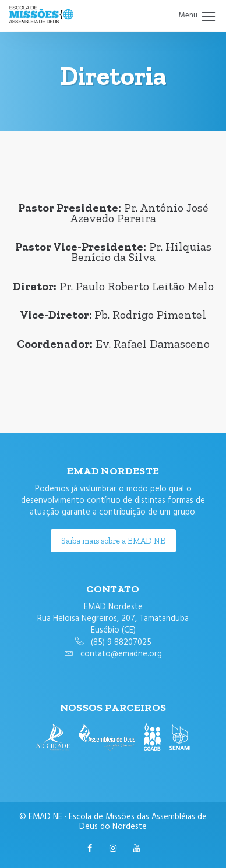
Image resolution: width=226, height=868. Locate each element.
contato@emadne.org (121, 654)
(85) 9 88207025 (121, 643)
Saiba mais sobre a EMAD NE (113, 541)
